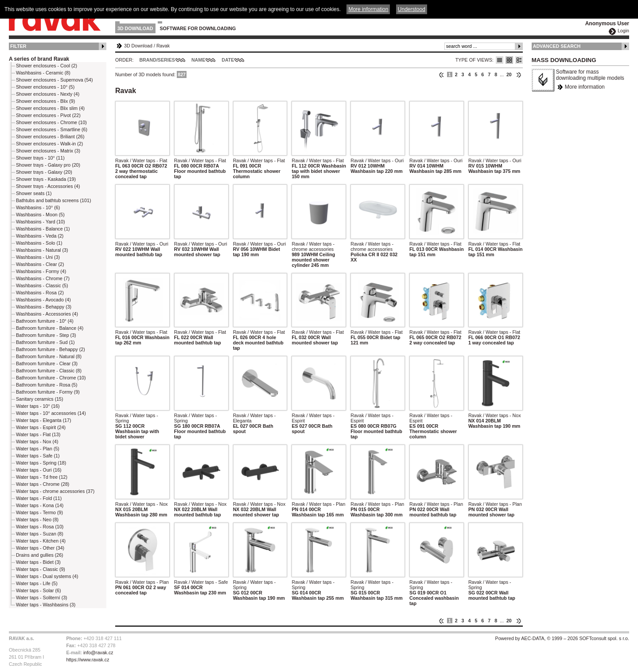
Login (623, 31)
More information (585, 87)
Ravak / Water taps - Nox (495, 415)
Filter (18, 46)
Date (228, 60)
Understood (412, 9)
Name (198, 60)
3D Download (135, 28)
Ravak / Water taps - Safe (201, 582)
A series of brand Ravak (39, 59)
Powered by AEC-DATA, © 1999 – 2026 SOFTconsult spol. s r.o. (562, 638)
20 (509, 74)
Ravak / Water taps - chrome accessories (313, 246)
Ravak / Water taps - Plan (318, 504)
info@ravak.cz (98, 652)
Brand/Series (157, 60)
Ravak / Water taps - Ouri (377, 160)
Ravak (163, 46)
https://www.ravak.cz (88, 660)
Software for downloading (198, 28)
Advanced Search (557, 46)
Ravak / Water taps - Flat (141, 160)
